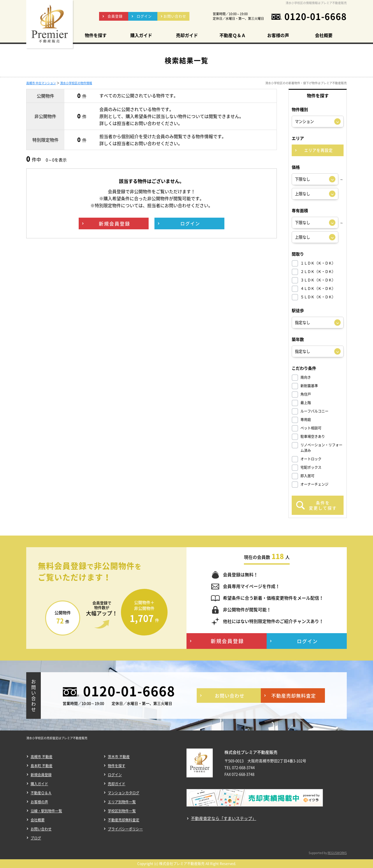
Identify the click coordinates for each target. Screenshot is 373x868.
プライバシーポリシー (125, 829)
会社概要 (38, 820)
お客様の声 (39, 802)
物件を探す (117, 766)
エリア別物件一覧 (122, 802)
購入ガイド (39, 784)
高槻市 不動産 (42, 757)
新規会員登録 (41, 775)
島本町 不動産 (42, 766)
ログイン (115, 775)
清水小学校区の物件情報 (76, 83)
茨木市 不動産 (119, 757)
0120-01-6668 (316, 16)
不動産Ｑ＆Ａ (41, 793)
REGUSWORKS (337, 853)
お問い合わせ (41, 829)
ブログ (36, 838)
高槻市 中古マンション (41, 83)
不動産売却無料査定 (124, 820)
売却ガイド (117, 784)
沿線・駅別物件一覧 (46, 811)
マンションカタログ (124, 793)
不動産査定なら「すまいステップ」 (224, 818)
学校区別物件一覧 (122, 811)
